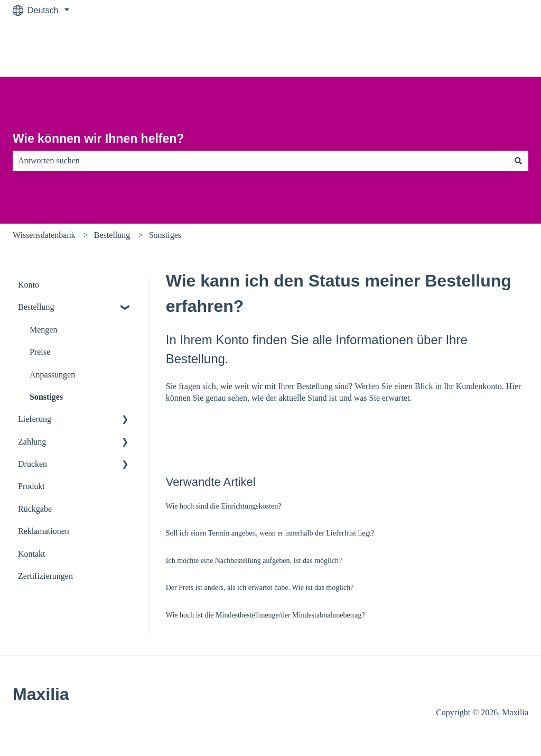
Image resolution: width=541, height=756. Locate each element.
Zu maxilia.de (493, 48)
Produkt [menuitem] (31, 486)
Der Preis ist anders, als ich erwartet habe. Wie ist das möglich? (260, 588)
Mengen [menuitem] (43, 330)
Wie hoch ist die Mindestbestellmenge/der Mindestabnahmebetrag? (265, 615)
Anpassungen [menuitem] (52, 375)
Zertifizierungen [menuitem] (45, 576)
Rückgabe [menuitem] (35, 509)
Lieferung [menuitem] (35, 419)
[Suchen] (518, 161)
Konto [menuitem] (29, 285)
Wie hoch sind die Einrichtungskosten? (224, 506)
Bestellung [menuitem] (36, 307)
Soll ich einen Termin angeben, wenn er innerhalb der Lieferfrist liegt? (270, 533)
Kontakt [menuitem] (32, 554)
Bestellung (112, 235)
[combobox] (260, 161)
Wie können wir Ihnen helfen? (98, 139)
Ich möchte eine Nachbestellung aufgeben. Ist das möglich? (254, 561)
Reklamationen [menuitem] (44, 531)
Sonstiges (165, 235)
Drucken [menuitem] (32, 464)
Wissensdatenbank (44, 235)
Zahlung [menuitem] (32, 442)
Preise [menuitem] (40, 352)
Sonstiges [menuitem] (46, 397)
